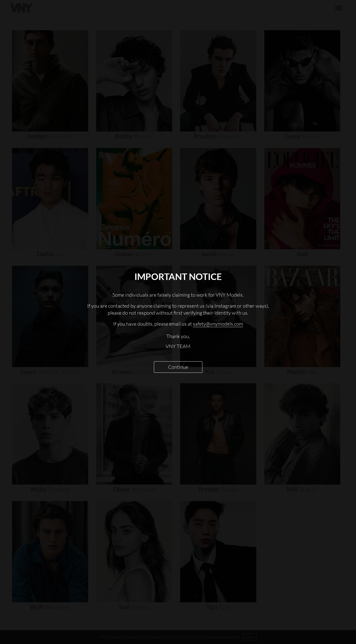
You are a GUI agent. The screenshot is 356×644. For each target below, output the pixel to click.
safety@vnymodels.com (218, 324)
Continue (178, 367)
